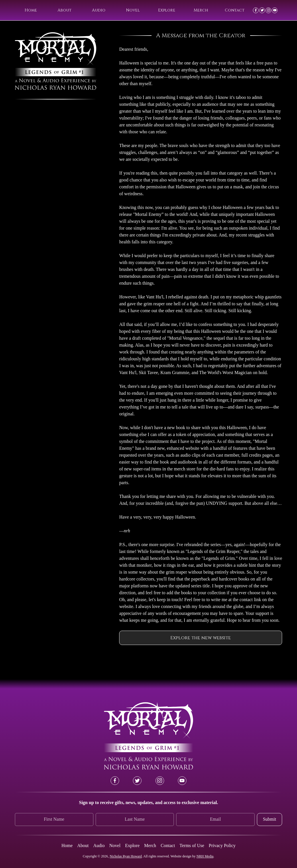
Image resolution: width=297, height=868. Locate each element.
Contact (235, 10)
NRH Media (205, 856)
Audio (99, 10)
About (65, 10)
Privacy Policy (222, 845)
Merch (201, 10)
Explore (167, 10)
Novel (133, 10)
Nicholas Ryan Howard (126, 856)
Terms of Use (192, 845)
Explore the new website (201, 638)
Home (31, 10)
